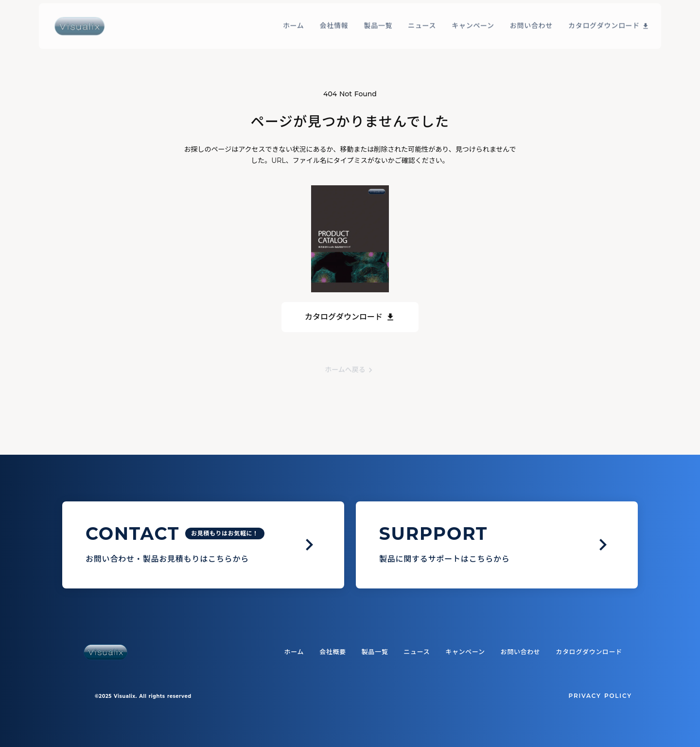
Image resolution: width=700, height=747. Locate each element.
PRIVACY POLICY (600, 696)
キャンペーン (473, 16)
